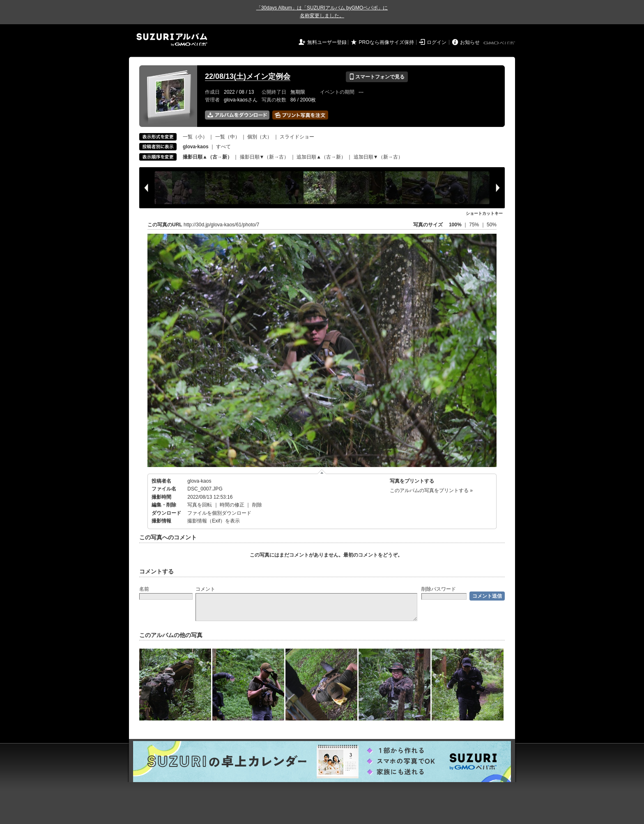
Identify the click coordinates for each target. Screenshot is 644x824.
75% (475, 225)
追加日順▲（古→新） (321, 157)
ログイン (437, 42)
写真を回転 (200, 505)
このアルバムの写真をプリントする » (431, 490)
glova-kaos (199, 481)
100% (455, 225)
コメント (205, 589)
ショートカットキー (484, 213)
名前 (144, 589)
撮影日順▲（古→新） (207, 157)
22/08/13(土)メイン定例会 (248, 76)
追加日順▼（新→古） (378, 157)
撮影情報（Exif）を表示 (214, 521)
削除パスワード (439, 589)
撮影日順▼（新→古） (264, 157)
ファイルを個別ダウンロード (219, 513)
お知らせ (470, 42)
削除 (257, 505)
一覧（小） (195, 137)
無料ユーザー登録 (327, 42)
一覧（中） (228, 137)
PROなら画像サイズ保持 (386, 42)
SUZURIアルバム (172, 40)
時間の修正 (232, 505)
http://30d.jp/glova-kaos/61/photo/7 (221, 225)
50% (492, 225)
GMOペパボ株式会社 (500, 43)
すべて (223, 147)
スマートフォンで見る (377, 77)
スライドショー (297, 137)
